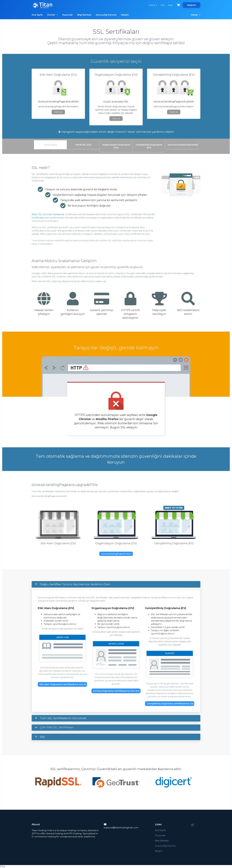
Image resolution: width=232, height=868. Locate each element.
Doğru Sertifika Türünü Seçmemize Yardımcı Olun (75, 584)
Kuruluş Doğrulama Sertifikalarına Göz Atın (116, 691)
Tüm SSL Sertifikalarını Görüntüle (63, 718)
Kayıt (170, 5)
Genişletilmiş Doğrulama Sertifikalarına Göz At (171, 704)
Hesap (196, 15)
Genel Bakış (50, 145)
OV (145, 214)
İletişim (125, 15)
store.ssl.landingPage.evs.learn (116, 554)
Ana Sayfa (37, 15)
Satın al (58, 112)
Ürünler (52, 15)
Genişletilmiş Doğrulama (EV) (149, 146)
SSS (42, 737)
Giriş (162, 5)
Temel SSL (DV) (83, 145)
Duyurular (68, 15)
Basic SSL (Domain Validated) (48, 214)
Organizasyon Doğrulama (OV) (116, 146)
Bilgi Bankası (84, 15)
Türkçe (152, 5)
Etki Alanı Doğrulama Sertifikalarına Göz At (63, 684)
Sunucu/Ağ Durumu (106, 15)
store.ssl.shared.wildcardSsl (183, 145)
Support (191, 5)
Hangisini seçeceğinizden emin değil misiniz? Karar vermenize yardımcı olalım (116, 132)
